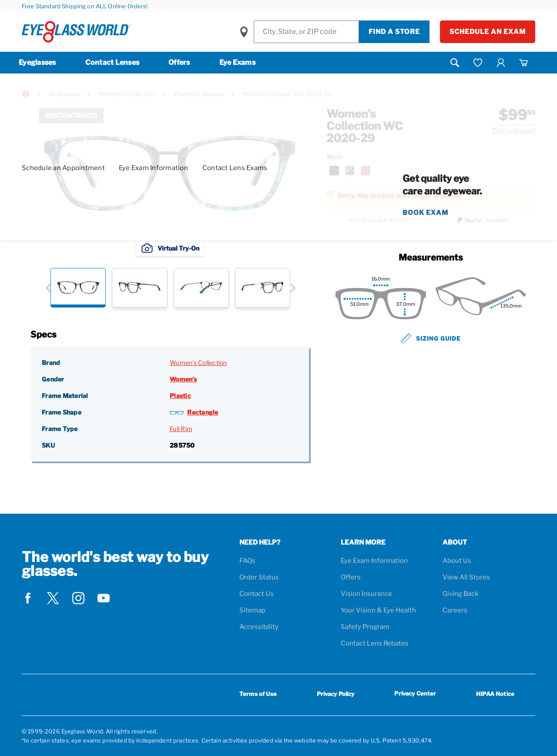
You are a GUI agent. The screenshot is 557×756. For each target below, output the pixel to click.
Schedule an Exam (488, 32)
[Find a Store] (306, 32)
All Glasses (64, 94)
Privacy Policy (336, 694)
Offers (179, 62)
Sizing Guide (431, 338)
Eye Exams (237, 62)
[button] (48, 288)
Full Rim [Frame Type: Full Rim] (181, 429)
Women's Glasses (198, 94)
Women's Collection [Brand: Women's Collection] (198, 363)
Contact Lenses (112, 62)
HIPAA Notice (495, 694)
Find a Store (394, 32)
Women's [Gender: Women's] (183, 379)
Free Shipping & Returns (379, 220)
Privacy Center (415, 695)
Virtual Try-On (170, 248)
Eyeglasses (37, 62)
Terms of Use (258, 694)
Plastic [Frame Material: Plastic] (180, 396)
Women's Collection (126, 94)
